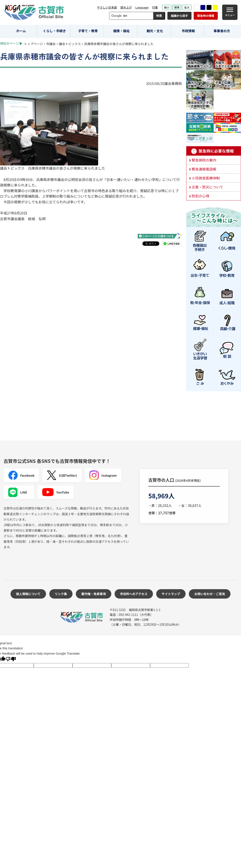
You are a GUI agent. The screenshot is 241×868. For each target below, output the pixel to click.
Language (142, 7)
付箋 (155, 7)
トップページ (34, 44)
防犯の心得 (200, 196)
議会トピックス (70, 44)
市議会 (51, 44)
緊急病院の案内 (204, 160)
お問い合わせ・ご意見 (210, 594)
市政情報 (188, 31)
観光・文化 (155, 31)
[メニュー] (230, 12)
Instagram (103, 475)
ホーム (21, 31)
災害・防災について (207, 187)
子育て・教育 (88, 31)
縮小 (167, 7)
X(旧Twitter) (62, 475)
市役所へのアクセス (134, 594)
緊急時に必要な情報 (214, 151)
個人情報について (28, 594)
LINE (18, 492)
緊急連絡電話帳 (204, 169)
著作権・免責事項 (94, 594)
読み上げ (126, 7)
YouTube (56, 492)
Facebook (21, 475)
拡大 (187, 7)
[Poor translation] (11, 660)
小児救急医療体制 (206, 178)
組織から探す (179, 16)
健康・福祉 (121, 31)
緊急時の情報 (206, 16)
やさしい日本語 (107, 7)
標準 (177, 7)
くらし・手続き (54, 31)
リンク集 (61, 594)
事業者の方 (222, 31)
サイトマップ (171, 594)
